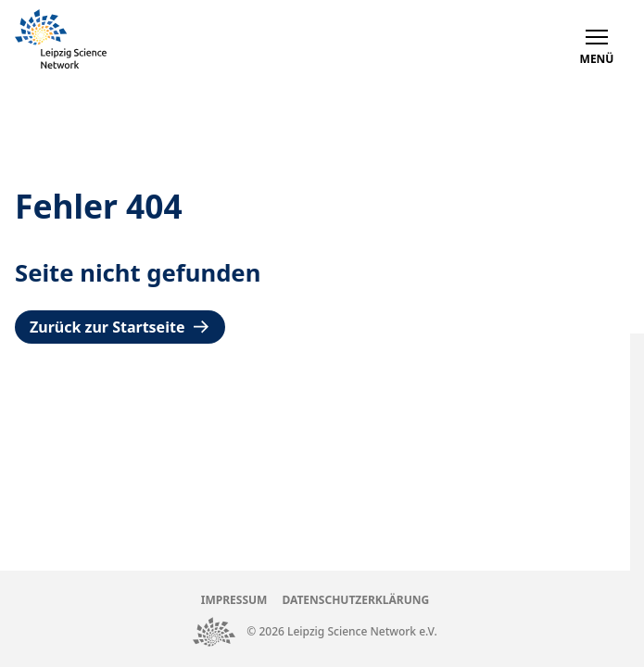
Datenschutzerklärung (355, 600)
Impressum (234, 600)
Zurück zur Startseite (120, 327)
